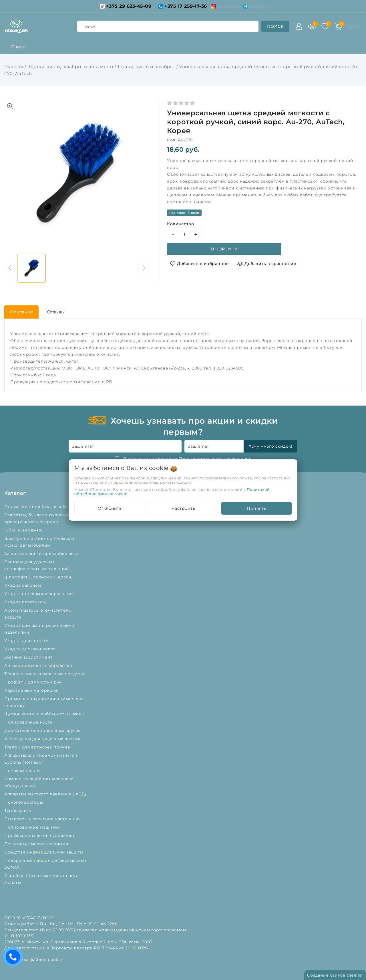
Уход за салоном (23, 585)
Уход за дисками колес (31, 649)
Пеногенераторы (24, 802)
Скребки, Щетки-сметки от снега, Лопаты (42, 879)
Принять (256, 508)
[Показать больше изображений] (10, 106)
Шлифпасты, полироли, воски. (39, 577)
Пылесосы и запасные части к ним (44, 819)
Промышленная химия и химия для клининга (44, 702)
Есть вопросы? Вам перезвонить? (14, 959)
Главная (14, 67)
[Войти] (299, 26)
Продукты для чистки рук (34, 682)
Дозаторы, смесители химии (37, 844)
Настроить (183, 508)
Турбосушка (18, 811)
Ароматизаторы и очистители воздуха (38, 614)
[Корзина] (338, 26)
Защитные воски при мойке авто (42, 554)
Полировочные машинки (33, 827)
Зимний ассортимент (29, 657)
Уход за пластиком (26, 602)
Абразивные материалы (32, 690)
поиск (89, 26)
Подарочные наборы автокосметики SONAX (45, 864)
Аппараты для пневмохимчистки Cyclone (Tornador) (41, 759)
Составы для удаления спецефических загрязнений (37, 565)
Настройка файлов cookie (33, 960)
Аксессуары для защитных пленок (43, 739)
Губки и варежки (25, 530)
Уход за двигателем (27, 641)
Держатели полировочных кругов (43, 730)
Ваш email (199, 446)
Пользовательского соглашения (215, 459)
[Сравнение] (312, 26)
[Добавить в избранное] (199, 264)
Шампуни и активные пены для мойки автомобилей (39, 542)
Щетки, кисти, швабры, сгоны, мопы (70, 67)
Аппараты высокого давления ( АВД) (46, 794)
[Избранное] (325, 26)
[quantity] (184, 234)
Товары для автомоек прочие (38, 747)
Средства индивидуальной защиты (44, 852)
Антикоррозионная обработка (39, 665)
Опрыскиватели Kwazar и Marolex (42, 507)
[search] (276, 26)
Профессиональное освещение (41, 835)
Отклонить (110, 508)
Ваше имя (82, 446)
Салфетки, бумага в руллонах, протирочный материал (38, 518)
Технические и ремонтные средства (46, 674)
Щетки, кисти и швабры (146, 67)
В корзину (224, 249)
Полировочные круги (30, 722)
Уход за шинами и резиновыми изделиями (39, 629)
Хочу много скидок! (270, 446)
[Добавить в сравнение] (267, 264)
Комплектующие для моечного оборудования (39, 782)
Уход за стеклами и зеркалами (39, 594)
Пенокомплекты (23, 770)
